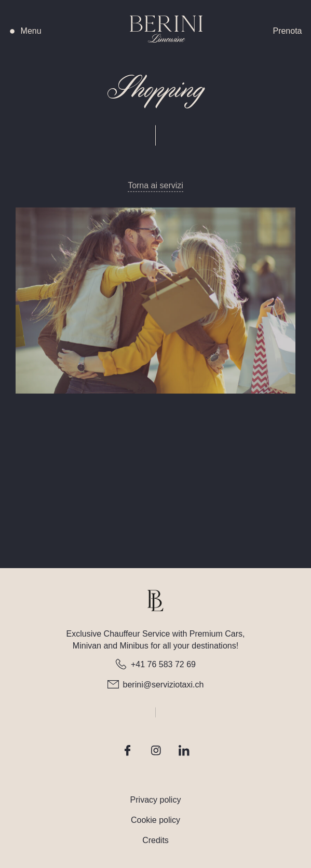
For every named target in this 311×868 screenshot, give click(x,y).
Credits (155, 840)
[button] (31, 31)
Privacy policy (156, 800)
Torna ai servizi (155, 193)
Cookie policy (155, 820)
